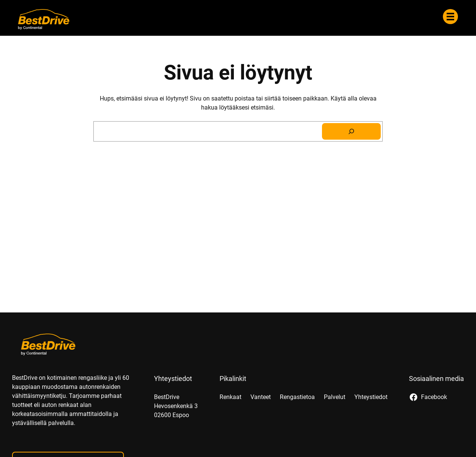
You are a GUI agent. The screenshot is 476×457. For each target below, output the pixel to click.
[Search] (351, 131)
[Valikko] (450, 17)
